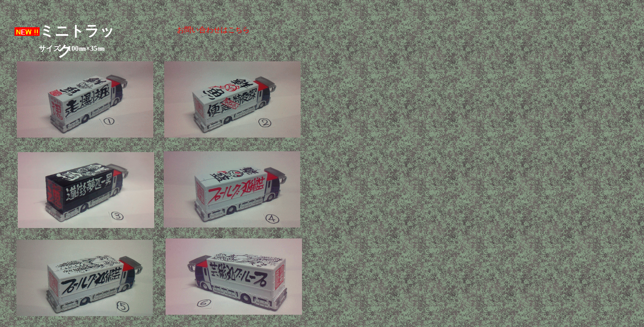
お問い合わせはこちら (213, 30)
